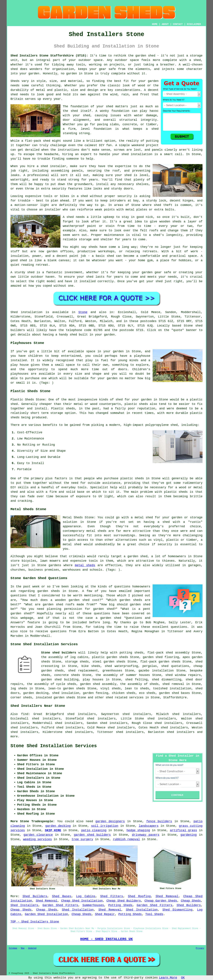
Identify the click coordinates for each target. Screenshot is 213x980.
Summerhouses (93, 905)
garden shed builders (92, 835)
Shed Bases (62, 896)
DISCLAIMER (194, 24)
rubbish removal (126, 839)
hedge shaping (138, 830)
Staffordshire (175, 698)
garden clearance (38, 835)
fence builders (159, 821)
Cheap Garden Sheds (161, 901)
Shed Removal (167, 896)
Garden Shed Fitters (60, 905)
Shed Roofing (139, 896)
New (23, 948)
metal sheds (85, 565)
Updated (32, 948)
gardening (189, 835)
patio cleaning (94, 830)
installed (19, 360)
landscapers (149, 826)
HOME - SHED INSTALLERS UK (106, 939)
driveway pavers (146, 835)
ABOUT (165, 24)
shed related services (125, 698)
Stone (83, 312)
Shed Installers (24, 905)
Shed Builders (35, 896)
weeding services (38, 839)
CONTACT (178, 24)
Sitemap (13, 948)
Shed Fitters (112, 896)
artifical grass (184, 830)
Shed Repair (105, 914)
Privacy (200, 948)
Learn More (168, 978)
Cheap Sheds (191, 901)
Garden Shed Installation (46, 914)
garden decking (58, 826)
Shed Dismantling (177, 910)
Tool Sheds (154, 914)
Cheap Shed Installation (82, 901)
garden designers (110, 821)
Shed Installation (78, 910)
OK (183, 978)
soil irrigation (105, 826)
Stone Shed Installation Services (54, 746)
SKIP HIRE (53, 830)
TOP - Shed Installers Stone (35, 922)
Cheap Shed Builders (124, 901)
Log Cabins (86, 896)
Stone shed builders (59, 653)
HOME (155, 24)
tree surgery (82, 839)
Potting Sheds (120, 905)
